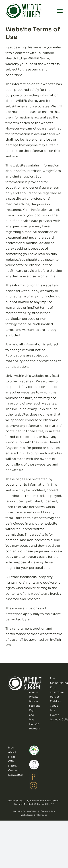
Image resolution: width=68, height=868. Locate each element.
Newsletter (16, 775)
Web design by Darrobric (34, 815)
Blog (11, 748)
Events (54, 715)
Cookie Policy (48, 811)
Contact (14, 770)
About (12, 752)
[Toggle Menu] (60, 11)
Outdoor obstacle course (35, 687)
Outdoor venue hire (56, 706)
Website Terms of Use (25, 811)
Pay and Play (32, 715)
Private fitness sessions (35, 701)
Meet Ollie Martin (13, 761)
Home (33, 678)
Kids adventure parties (57, 692)
